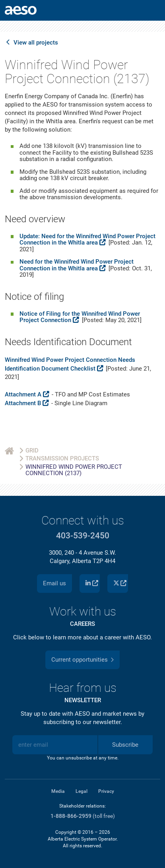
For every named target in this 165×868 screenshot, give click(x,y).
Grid (32, 451)
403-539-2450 (83, 536)
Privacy (106, 791)
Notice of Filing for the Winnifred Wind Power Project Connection (80, 317)
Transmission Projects (62, 458)
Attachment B (23, 403)
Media (58, 791)
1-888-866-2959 (71, 816)
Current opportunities (80, 660)
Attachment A (23, 394)
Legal (82, 791)
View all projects (36, 43)
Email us (54, 583)
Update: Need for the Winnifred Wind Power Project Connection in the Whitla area (87, 240)
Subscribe (125, 745)
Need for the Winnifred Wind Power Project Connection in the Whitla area (77, 265)
